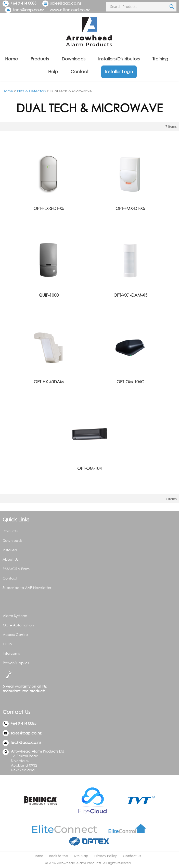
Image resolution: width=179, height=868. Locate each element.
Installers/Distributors (119, 59)
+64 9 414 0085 (19, 3)
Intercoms (11, 653)
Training (160, 59)
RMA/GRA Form (16, 569)
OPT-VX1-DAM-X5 (130, 295)
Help (53, 71)
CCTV (8, 644)
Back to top (59, 856)
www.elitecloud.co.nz (70, 10)
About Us (10, 559)
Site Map (81, 856)
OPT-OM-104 (89, 468)
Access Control (16, 634)
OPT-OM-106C (130, 382)
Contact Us (132, 856)
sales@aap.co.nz (66, 3)
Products (40, 59)
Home (11, 59)
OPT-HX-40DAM (49, 382)
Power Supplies (16, 663)
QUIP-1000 (49, 295)
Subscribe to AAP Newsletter (27, 588)
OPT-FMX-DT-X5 (130, 208)
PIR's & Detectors (31, 91)
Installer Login (119, 71)
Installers (10, 550)
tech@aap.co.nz (28, 10)
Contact (80, 71)
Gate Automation (18, 625)
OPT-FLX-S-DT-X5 (49, 208)
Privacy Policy (106, 856)
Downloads (74, 59)
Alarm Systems (15, 616)
